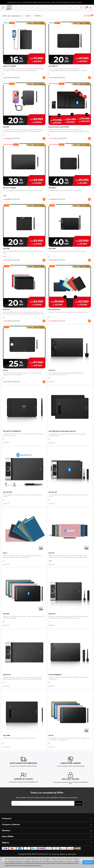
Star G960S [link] (7, 735)
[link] (9, 8)
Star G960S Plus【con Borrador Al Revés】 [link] (62, 431)
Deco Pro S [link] (52, 614)
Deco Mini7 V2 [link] (53, 66)
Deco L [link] (5, 553)
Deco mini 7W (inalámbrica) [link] (12, 431)
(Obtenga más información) (32, 866)
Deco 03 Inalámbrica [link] (55, 675)
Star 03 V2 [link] (52, 370)
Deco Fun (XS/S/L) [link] (55, 309)
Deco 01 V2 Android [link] (9, 188)
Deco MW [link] (6, 614)
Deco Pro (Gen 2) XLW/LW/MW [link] (59, 127)
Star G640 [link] (6, 249)
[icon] (5, 848)
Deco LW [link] (51, 553)
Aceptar (88, 862)
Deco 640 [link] (6, 127)
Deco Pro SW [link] (53, 492)
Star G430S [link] (52, 249)
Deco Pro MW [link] (8, 492)
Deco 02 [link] (6, 370)
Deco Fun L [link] (7, 309)
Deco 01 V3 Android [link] (9, 66)
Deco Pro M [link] (7, 675)
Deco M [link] (51, 735)
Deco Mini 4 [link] (52, 188)
